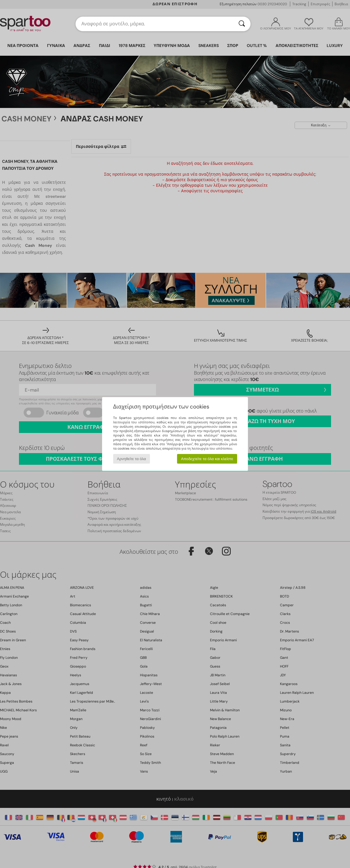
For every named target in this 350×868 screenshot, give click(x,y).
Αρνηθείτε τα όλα (132, 459)
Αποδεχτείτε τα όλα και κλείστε (207, 459)
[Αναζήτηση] (242, 24)
